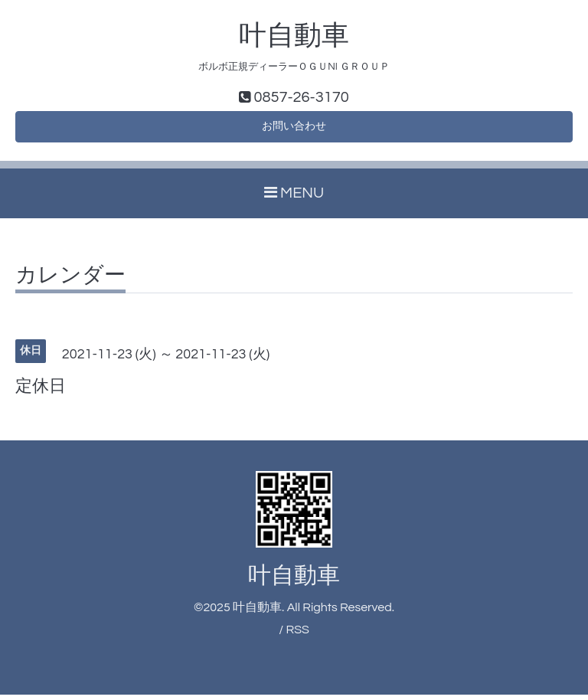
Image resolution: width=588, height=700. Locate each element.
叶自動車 (294, 36)
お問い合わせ (294, 130)
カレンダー (70, 281)
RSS (297, 636)
